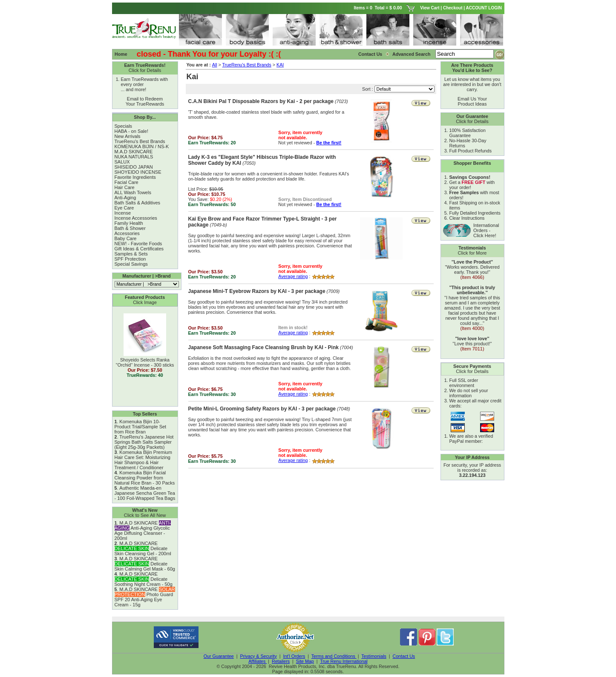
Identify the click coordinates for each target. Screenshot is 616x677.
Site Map (305, 661)
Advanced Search (412, 54)
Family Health (129, 223)
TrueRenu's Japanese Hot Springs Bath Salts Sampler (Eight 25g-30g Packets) (144, 442)
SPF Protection (130, 259)
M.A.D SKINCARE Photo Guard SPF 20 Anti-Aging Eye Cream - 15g (145, 597)
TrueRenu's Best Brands (140, 141)
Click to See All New (145, 515)
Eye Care (124, 208)
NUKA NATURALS (134, 157)
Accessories (127, 233)
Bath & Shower (130, 228)
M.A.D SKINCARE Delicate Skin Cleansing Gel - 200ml (143, 548)
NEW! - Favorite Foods (138, 244)
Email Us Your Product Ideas (472, 101)
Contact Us (370, 54)
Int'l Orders (294, 656)
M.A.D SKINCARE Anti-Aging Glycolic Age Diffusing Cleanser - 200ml (143, 531)
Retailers (281, 661)
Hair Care (125, 187)
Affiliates (258, 661)
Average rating (293, 276)
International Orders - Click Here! (486, 230)
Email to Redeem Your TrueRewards (145, 101)
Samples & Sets (131, 254)
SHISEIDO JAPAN (134, 167)
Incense (123, 213)
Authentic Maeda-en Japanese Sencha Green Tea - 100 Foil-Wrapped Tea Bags (145, 493)
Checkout (453, 8)
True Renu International (344, 661)
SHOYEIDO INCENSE (138, 172)
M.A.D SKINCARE (134, 152)
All (215, 65)
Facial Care (127, 182)
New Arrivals (128, 136)
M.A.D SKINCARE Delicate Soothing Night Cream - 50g (144, 579)
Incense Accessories (136, 218)
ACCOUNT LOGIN (485, 8)
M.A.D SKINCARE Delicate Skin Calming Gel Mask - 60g (145, 564)
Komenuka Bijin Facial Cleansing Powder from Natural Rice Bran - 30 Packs (145, 478)
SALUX (122, 162)
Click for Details (145, 70)
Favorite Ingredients (135, 177)
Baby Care (126, 238)
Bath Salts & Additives (138, 203)
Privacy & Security (258, 656)
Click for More (472, 253)
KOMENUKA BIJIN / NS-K (142, 146)
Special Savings (131, 264)
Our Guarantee (219, 656)
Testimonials (374, 656)
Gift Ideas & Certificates (139, 249)
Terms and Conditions (334, 656)
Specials (124, 126)
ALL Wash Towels (133, 192)
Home (121, 54)
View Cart (430, 8)
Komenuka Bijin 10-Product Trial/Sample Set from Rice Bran (141, 427)
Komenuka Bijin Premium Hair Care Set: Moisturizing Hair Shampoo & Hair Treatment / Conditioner (143, 460)
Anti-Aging (125, 198)
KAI (280, 65)
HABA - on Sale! (132, 131)
